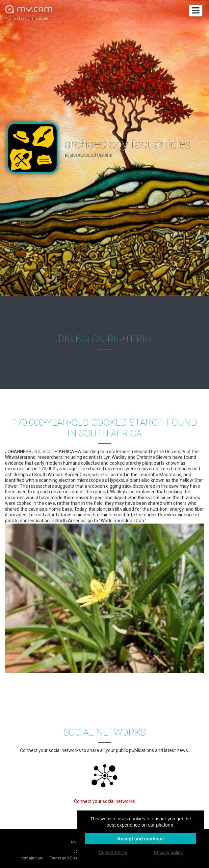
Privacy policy (168, 853)
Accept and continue (141, 839)
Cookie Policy (113, 853)
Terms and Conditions (69, 858)
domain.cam (32, 858)
